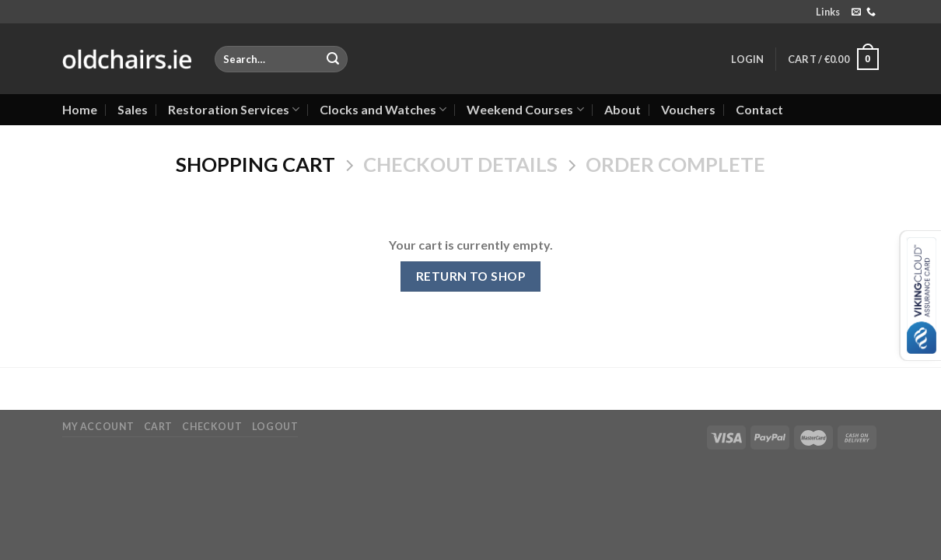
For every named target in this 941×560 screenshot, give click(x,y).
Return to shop (471, 276)
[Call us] (871, 12)
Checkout (212, 427)
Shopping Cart (255, 164)
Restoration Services (234, 110)
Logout (275, 427)
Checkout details (460, 164)
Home (80, 109)
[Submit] (333, 59)
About (623, 109)
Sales (133, 109)
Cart (158, 427)
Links (828, 12)
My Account (98, 427)
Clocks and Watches (383, 110)
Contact (759, 109)
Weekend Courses (525, 110)
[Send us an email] (856, 12)
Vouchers (688, 109)
